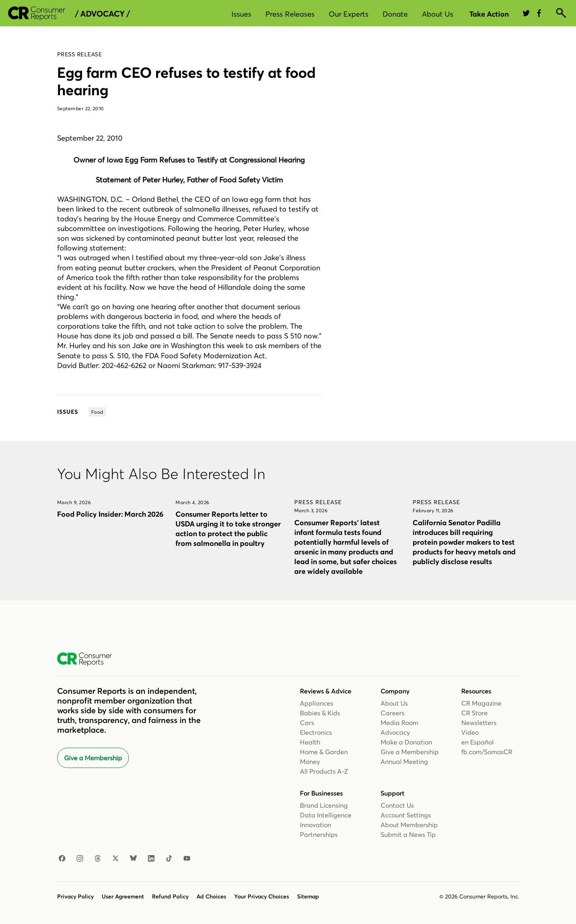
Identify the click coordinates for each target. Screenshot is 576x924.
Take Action (489, 14)
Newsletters (479, 723)
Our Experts (349, 14)
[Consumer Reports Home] (89, 659)
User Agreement (123, 896)
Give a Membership (93, 758)
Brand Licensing (324, 805)
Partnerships (319, 834)
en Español (478, 742)
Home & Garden (324, 752)
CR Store (474, 713)
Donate (395, 14)
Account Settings (406, 815)
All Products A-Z (324, 771)
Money (310, 761)
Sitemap (308, 896)
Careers (393, 713)
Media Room (399, 723)
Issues (241, 14)
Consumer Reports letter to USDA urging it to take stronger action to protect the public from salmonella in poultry (228, 529)
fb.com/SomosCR (487, 752)
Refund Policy (170, 896)
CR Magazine (481, 703)
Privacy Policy (75, 896)
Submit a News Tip (408, 834)
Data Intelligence (326, 815)
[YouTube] (187, 859)
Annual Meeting (404, 761)
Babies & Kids (320, 713)
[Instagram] (80, 859)
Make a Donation (406, 742)
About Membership (409, 825)
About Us (438, 14)
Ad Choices (211, 896)
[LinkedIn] (151, 859)
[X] (116, 859)
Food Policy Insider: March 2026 (110, 514)
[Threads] (98, 859)
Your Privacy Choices (262, 896)
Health (310, 742)
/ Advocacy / (102, 14)
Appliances (317, 703)
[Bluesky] (133, 859)
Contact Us (397, 805)
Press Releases (290, 14)
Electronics (316, 732)
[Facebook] (62, 859)
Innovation (316, 825)
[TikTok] (169, 859)
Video (470, 732)
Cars (307, 723)
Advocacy (395, 732)
